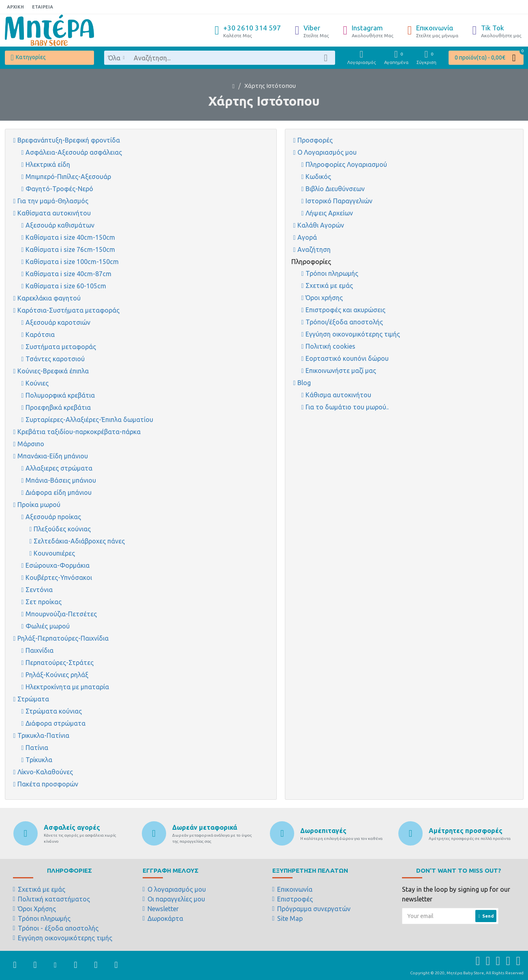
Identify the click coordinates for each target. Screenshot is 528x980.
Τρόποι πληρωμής (332, 273)
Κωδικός (318, 177)
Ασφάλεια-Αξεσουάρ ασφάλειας (74, 152)
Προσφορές (315, 140)
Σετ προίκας (44, 602)
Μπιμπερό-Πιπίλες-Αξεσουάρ (68, 177)
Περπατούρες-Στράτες (60, 663)
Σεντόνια (39, 590)
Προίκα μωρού (39, 505)
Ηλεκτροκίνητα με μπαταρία (67, 687)
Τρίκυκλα (39, 760)
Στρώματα (33, 699)
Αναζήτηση (314, 249)
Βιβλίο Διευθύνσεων (335, 189)
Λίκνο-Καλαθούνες (45, 772)
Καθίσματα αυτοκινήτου (54, 213)
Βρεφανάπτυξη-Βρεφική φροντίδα (69, 140)
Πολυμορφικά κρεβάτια (60, 395)
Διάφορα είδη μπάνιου (59, 492)
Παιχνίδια (40, 650)
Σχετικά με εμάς (329, 285)
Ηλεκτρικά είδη (48, 164)
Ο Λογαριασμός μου (327, 152)
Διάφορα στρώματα (56, 723)
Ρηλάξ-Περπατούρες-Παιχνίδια (63, 638)
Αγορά (307, 237)
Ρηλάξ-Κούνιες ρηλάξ (57, 675)
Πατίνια (37, 748)
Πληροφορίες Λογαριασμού (346, 164)
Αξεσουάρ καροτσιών (58, 322)
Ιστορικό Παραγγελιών (339, 201)
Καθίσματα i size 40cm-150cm (70, 237)
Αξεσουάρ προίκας (53, 517)
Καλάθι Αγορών (321, 225)
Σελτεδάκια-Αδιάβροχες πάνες (79, 541)
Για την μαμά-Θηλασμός (53, 201)
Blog (304, 383)
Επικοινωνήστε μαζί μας (341, 371)
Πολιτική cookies (330, 346)
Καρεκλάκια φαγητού (49, 298)
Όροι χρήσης (324, 298)
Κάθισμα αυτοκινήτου (338, 395)
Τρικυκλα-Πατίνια (43, 735)
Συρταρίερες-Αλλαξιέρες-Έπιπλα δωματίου (89, 420)
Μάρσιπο (31, 444)
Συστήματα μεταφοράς (61, 347)
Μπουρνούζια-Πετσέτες (61, 614)
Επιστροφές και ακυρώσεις (345, 310)
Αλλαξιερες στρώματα (59, 468)
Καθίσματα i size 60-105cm (66, 286)
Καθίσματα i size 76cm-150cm (70, 249)
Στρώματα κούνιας (54, 711)
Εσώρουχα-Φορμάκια (58, 565)
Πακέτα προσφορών (48, 784)
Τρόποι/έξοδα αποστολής (344, 322)
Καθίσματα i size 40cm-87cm (68, 274)
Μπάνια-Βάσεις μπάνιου (61, 480)
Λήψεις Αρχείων (329, 213)
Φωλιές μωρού (48, 626)
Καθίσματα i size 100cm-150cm (72, 262)
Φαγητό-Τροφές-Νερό (59, 189)
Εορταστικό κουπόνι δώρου (347, 358)
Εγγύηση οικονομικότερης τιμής (353, 334)
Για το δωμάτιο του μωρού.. (347, 407)
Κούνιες (37, 383)
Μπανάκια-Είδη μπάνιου (53, 456)
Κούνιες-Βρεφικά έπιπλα (53, 371)
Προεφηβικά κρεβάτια (58, 407)
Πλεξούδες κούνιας (62, 529)
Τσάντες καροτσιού (55, 359)
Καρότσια (40, 334)
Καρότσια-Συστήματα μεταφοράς (68, 310)
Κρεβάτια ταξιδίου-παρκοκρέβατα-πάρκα (79, 432)
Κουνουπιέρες (54, 553)
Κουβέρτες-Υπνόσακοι (59, 577)
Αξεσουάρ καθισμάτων (60, 225)
